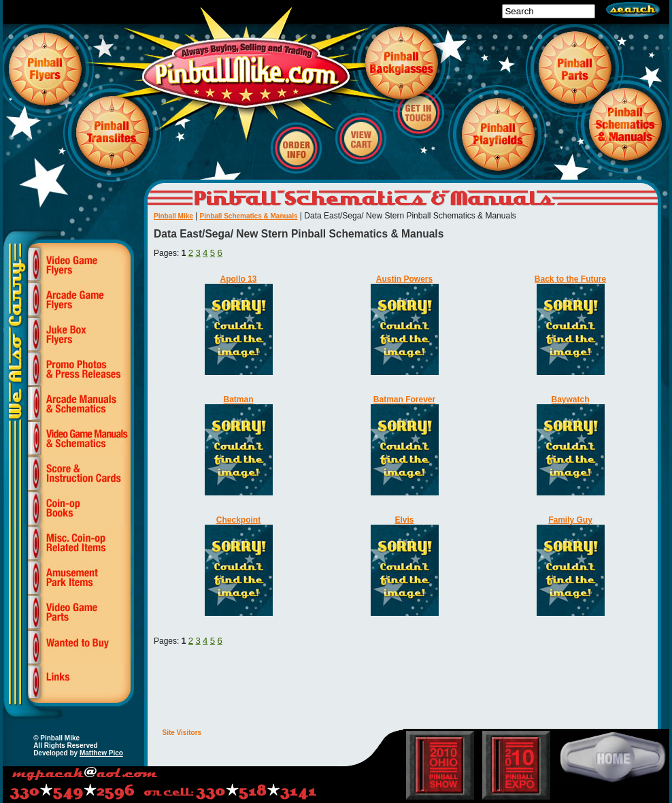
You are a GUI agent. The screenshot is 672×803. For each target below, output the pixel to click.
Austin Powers (404, 279)
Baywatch (570, 399)
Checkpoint (238, 520)
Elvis (404, 520)
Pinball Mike (173, 216)
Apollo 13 (238, 279)
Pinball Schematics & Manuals (249, 216)
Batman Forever (404, 399)
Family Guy (570, 520)
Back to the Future (570, 279)
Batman (238, 399)
